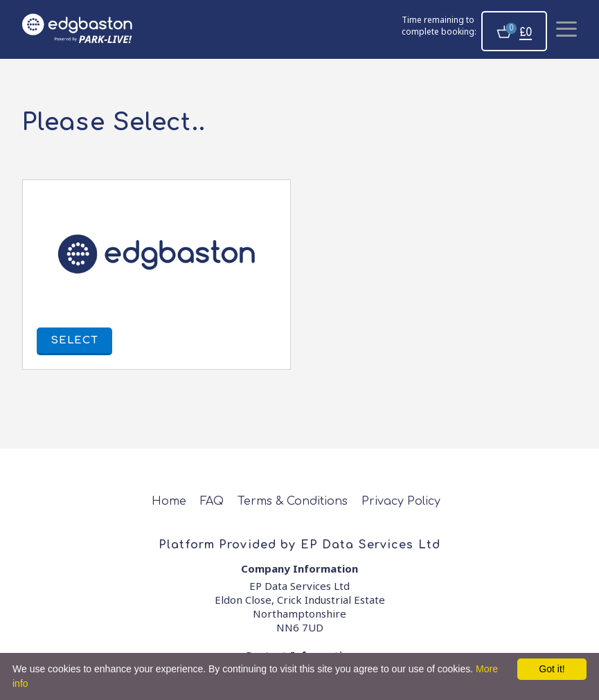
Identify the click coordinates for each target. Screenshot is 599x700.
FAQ (212, 501)
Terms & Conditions (293, 501)
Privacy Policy (401, 501)
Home (169, 501)
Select (74, 340)
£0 (526, 33)
